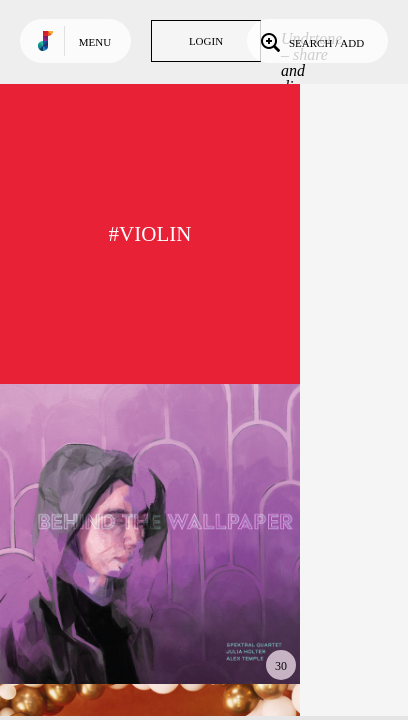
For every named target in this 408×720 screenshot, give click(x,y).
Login (206, 41)
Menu (95, 42)
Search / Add (310, 41)
